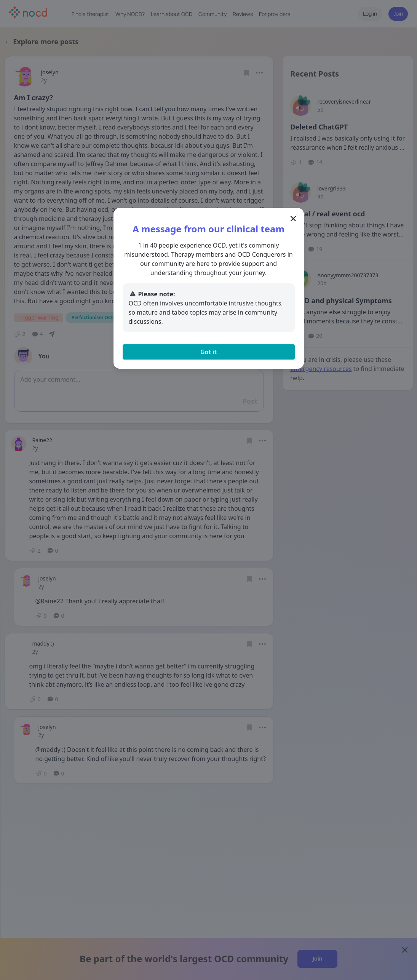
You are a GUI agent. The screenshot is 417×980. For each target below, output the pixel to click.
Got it (208, 352)
